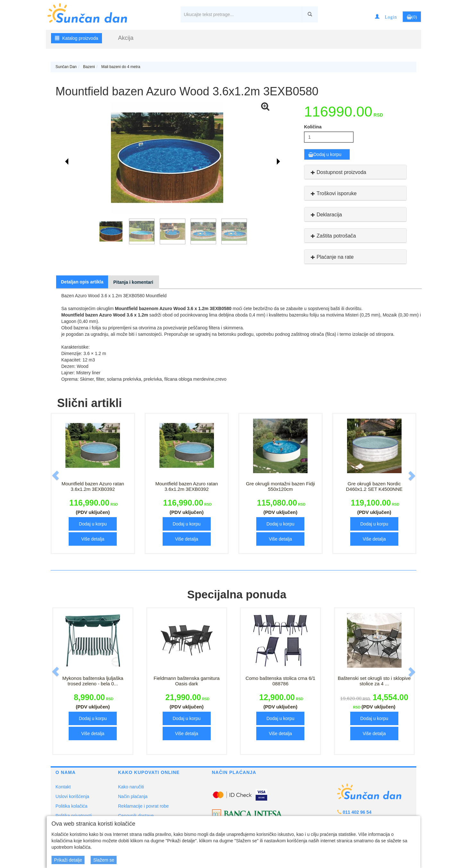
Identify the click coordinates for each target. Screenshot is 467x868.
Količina (313, 127)
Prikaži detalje (68, 860)
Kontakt (63, 787)
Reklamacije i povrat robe (143, 806)
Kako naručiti (131, 787)
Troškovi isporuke (333, 193)
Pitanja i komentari (133, 282)
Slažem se (104, 860)
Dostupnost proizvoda (338, 172)
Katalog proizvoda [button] (76, 38)
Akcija (126, 38)
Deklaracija (326, 215)
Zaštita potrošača (333, 236)
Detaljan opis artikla (82, 282)
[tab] (355, 172)
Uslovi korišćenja (72, 796)
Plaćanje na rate (331, 257)
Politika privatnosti (74, 816)
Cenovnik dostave (136, 816)
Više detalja (93, 539)
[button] (386, 17)
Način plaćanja (133, 796)
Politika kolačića (72, 806)
